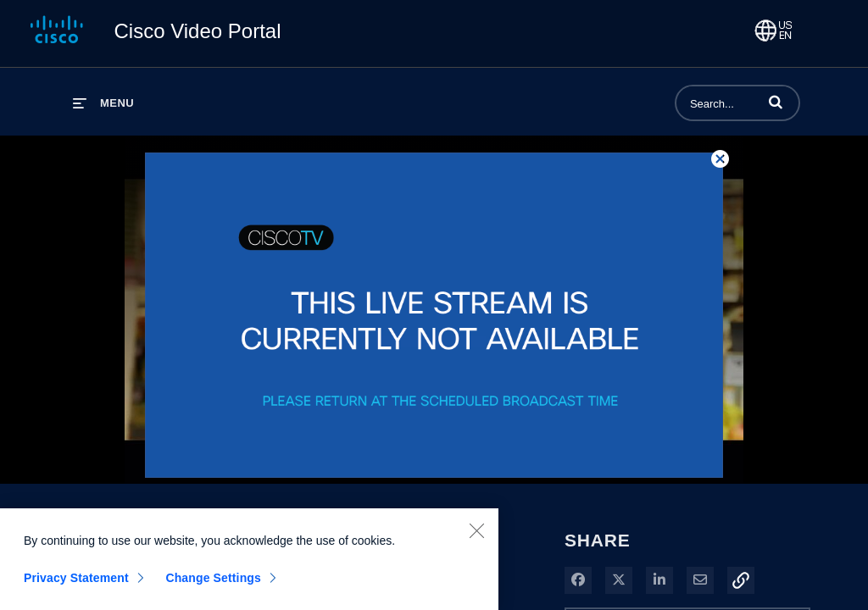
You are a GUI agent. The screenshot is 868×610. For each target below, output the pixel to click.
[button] (776, 102)
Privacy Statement (76, 583)
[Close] (476, 535)
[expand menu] (103, 103)
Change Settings (213, 583)
